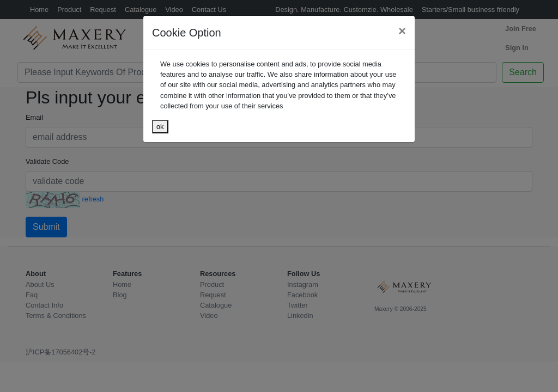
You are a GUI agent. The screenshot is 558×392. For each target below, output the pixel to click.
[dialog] (279, 196)
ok (160, 127)
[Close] (402, 31)
